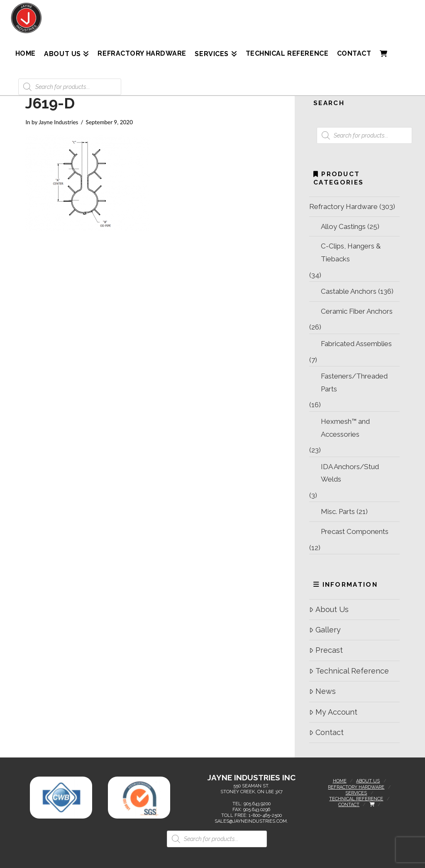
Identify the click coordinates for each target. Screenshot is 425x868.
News (322, 691)
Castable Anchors (349, 291)
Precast (326, 650)
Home (340, 781)
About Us (329, 609)
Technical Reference (349, 671)
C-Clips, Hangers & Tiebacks (351, 252)
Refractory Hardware (343, 207)
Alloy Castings (343, 226)
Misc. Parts (338, 511)
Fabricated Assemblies (356, 344)
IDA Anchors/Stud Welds (350, 473)
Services (356, 793)
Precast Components (355, 531)
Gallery (325, 630)
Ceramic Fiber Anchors (357, 311)
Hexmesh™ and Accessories (345, 428)
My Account (333, 712)
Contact (326, 732)
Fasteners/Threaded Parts (354, 382)
